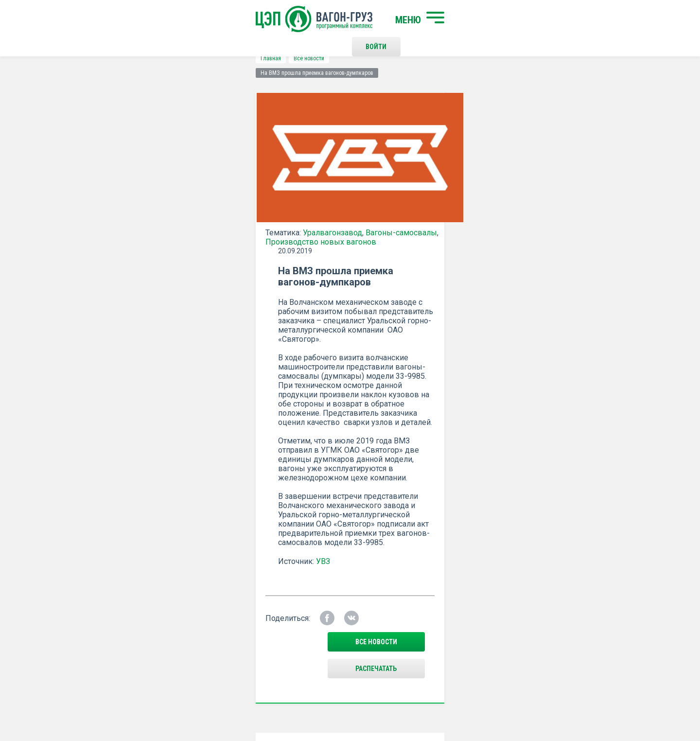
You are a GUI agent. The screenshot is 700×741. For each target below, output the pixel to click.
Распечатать (445, 349)
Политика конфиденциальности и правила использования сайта (369, 701)
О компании (206, 593)
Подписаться (312, 459)
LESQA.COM (604, 705)
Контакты (359, 570)
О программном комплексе (230, 609)
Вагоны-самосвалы (226, 227)
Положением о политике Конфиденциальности (283, 485)
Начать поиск (210, 570)
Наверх (595, 579)
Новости (201, 625)
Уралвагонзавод (157, 227)
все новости (552, 349)
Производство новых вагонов (145, 237)
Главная (95, 58)
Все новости (133, 58)
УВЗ (356, 290)
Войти (503, 19)
